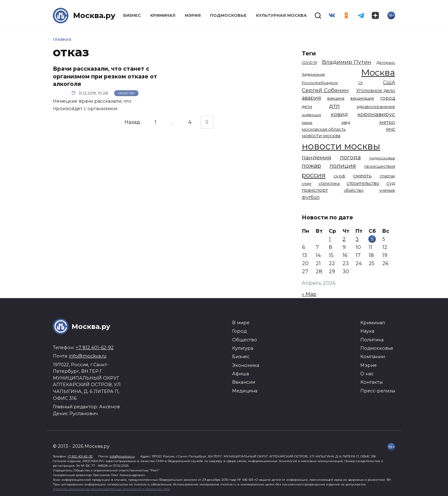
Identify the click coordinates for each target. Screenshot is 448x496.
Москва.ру (94, 15)
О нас (367, 374)
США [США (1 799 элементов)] (389, 82)
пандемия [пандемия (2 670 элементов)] (317, 157)
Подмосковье (228, 15)
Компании (373, 357)
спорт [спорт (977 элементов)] (307, 184)
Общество (126, 93)
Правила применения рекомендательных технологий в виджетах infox (111, 489)
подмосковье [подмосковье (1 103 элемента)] (382, 158)
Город (239, 331)
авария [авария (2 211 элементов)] (311, 98)
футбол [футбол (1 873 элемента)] (311, 197)
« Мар (309, 294)
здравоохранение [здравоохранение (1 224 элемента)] (376, 107)
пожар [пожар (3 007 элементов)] (311, 166)
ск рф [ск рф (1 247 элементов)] (339, 176)
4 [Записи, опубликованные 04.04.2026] (372, 239)
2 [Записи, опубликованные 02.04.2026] (344, 239)
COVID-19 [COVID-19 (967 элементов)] (309, 63)
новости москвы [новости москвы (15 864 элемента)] (341, 146)
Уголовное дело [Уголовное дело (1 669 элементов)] (376, 91)
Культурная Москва (281, 15)
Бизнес (132, 15)
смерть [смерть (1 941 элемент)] (362, 176)
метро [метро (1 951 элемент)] (387, 122)
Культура (243, 348)
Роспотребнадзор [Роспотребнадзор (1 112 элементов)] (320, 83)
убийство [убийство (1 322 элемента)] (354, 190)
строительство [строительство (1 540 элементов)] (363, 183)
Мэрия (193, 15)
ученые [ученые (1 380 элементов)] (387, 190)
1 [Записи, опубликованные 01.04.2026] (330, 239)
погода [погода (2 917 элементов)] (350, 157)
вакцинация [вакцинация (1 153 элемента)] (362, 98)
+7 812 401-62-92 (95, 348)
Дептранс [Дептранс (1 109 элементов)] (386, 63)
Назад (132, 122)
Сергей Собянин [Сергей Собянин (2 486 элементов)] (325, 90)
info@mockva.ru (88, 356)
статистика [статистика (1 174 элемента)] (329, 183)
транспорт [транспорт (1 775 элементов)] (315, 190)
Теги (309, 53)
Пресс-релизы (378, 391)
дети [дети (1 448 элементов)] (307, 106)
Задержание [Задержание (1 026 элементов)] (313, 74)
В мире (241, 323)
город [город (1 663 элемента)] (388, 98)
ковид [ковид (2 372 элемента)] (339, 114)
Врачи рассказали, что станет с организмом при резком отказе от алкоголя (105, 76)
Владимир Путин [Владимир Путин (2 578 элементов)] (347, 62)
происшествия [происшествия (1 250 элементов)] (380, 166)
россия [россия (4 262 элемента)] (314, 175)
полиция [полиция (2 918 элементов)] (343, 166)
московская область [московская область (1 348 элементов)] (324, 129)
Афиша (240, 374)
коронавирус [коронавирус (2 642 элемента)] (376, 114)
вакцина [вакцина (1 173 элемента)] (336, 98)
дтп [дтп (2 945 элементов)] (334, 106)
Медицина (245, 391)
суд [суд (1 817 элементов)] (391, 183)
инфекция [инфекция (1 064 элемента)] (311, 115)
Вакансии (244, 382)
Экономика (246, 365)
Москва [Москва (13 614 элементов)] (378, 73)
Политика (372, 340)
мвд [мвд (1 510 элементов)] (346, 122)
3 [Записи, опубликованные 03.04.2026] (357, 239)
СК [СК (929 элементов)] (361, 83)
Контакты (371, 382)
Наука (367, 331)
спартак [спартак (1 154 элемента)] (387, 176)
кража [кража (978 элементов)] (307, 123)
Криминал (163, 15)
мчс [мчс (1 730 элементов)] (391, 129)
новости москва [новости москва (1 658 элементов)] (321, 136)
